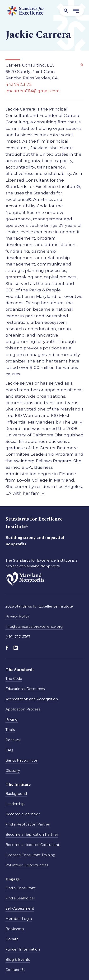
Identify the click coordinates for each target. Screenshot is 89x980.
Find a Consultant (21, 888)
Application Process (23, 709)
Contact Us (15, 970)
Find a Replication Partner (28, 824)
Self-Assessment (20, 908)
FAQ (9, 750)
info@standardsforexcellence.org (34, 627)
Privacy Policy (17, 616)
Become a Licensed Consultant (32, 845)
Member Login (19, 919)
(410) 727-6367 (18, 637)
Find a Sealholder (20, 898)
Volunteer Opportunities (27, 865)
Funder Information (23, 949)
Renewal (13, 740)
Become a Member (23, 814)
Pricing (12, 719)
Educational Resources (25, 689)
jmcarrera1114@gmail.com (33, 91)
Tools (10, 730)
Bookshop (15, 929)
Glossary (13, 771)
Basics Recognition (22, 760)
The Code (14, 679)
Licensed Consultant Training (30, 855)
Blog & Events (18, 960)
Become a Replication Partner (32, 835)
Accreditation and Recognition (32, 699)
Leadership (15, 804)
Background (16, 794)
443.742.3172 (19, 84)
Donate (12, 939)
